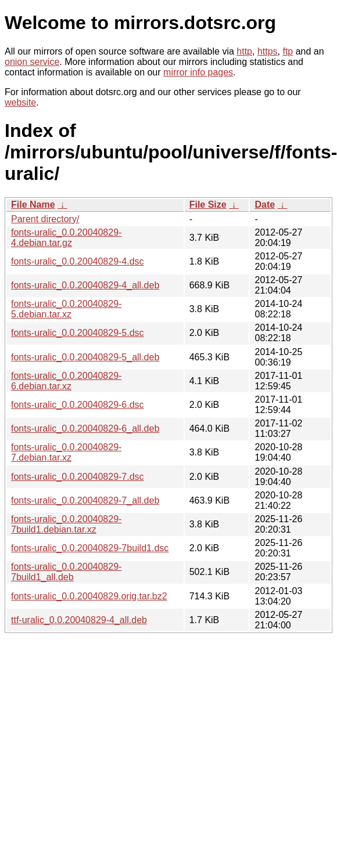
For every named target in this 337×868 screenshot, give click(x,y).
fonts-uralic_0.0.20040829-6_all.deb (85, 428)
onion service (32, 62)
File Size (208, 205)
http (244, 51)
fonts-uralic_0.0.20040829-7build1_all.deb (66, 572)
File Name (33, 205)
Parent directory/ (45, 219)
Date (265, 205)
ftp (288, 51)
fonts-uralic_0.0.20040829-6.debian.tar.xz (66, 381)
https (268, 51)
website (20, 102)
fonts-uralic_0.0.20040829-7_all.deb (85, 500)
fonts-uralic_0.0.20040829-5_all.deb (85, 357)
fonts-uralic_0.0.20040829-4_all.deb (85, 285)
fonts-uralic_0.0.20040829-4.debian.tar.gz (66, 238)
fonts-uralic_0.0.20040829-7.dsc (78, 477)
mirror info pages (198, 72)
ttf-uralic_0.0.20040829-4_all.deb (79, 620)
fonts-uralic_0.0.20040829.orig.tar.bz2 (89, 596)
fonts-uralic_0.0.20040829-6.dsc (78, 405)
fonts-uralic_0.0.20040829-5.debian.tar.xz (66, 309)
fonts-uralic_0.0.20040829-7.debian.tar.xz (66, 452)
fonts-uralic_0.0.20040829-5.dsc (78, 333)
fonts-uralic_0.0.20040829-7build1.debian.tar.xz (66, 524)
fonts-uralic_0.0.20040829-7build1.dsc (90, 548)
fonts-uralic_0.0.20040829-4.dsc (78, 261)
